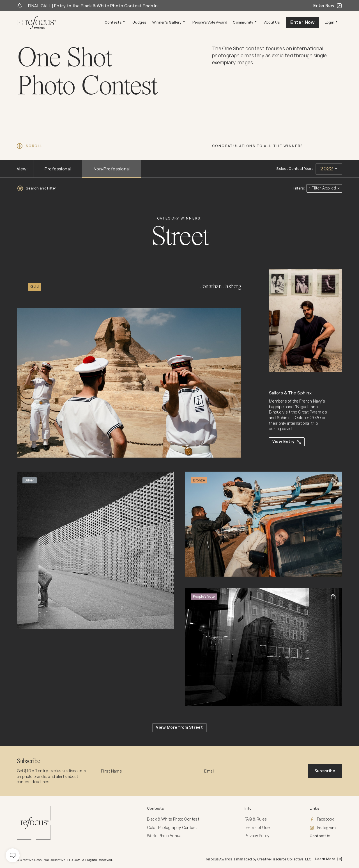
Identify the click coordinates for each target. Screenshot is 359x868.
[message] (13, 855)
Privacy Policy (257, 836)
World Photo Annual (165, 836)
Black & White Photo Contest (173, 819)
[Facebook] (326, 819)
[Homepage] (36, 23)
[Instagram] (326, 828)
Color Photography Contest (172, 828)
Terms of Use (257, 828)
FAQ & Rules (256, 819)
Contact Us (320, 836)
